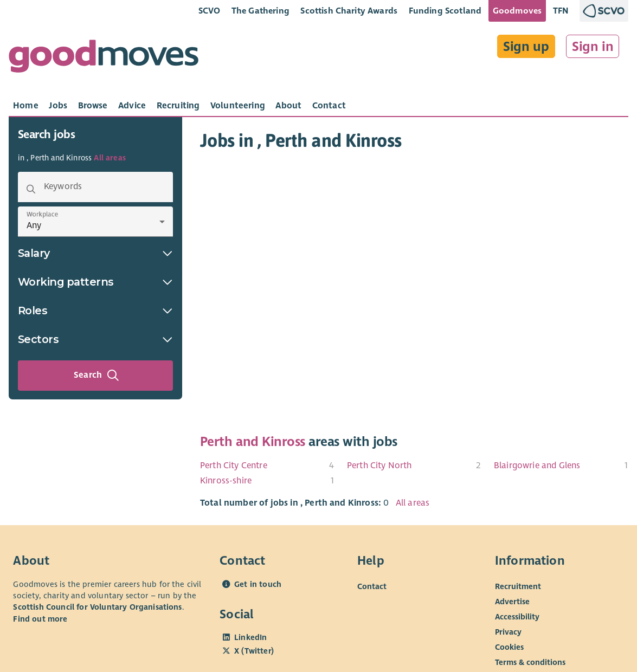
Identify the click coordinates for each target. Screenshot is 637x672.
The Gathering (260, 11)
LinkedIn (250, 637)
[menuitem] (267, 466)
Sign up (526, 47)
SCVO (210, 11)
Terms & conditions (530, 662)
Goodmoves (517, 11)
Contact (372, 586)
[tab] (26, 106)
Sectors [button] (95, 339)
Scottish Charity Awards (349, 11)
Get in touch (258, 584)
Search (96, 376)
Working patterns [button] (95, 282)
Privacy (508, 632)
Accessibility (517, 617)
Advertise (512, 602)
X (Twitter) (254, 651)
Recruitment (518, 586)
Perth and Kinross (253, 442)
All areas (110, 158)
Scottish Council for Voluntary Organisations (97, 607)
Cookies (509, 647)
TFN (561, 11)
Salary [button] (95, 253)
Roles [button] (95, 311)
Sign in (593, 47)
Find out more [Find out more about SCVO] (40, 619)
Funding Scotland (445, 11)
